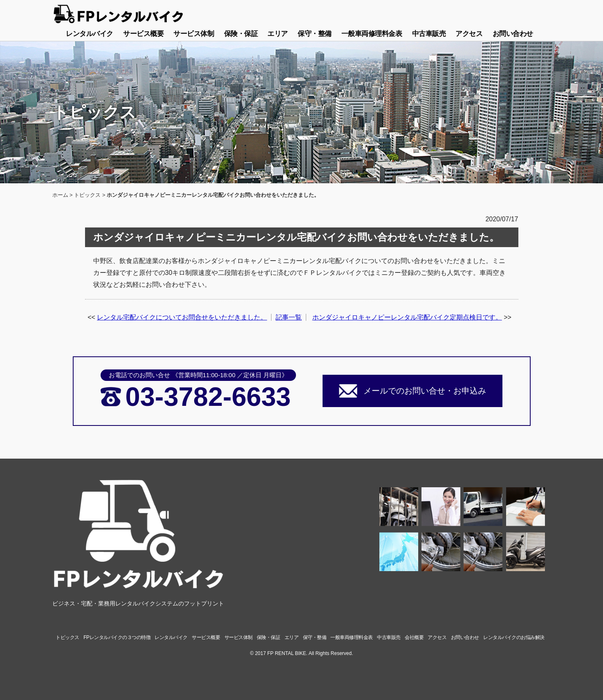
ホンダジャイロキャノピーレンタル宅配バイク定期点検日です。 (407, 317)
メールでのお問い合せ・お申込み (425, 391)
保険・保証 (241, 34)
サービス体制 (194, 34)
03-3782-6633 (208, 397)
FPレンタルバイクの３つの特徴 (117, 637)
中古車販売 (429, 34)
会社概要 (414, 637)
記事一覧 (289, 317)
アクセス (469, 34)
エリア (278, 34)
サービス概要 (143, 34)
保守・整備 (315, 34)
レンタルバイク (90, 34)
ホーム (60, 195)
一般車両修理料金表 (372, 34)
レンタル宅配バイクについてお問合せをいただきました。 (182, 317)
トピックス (87, 195)
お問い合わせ (513, 34)
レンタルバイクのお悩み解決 (514, 637)
